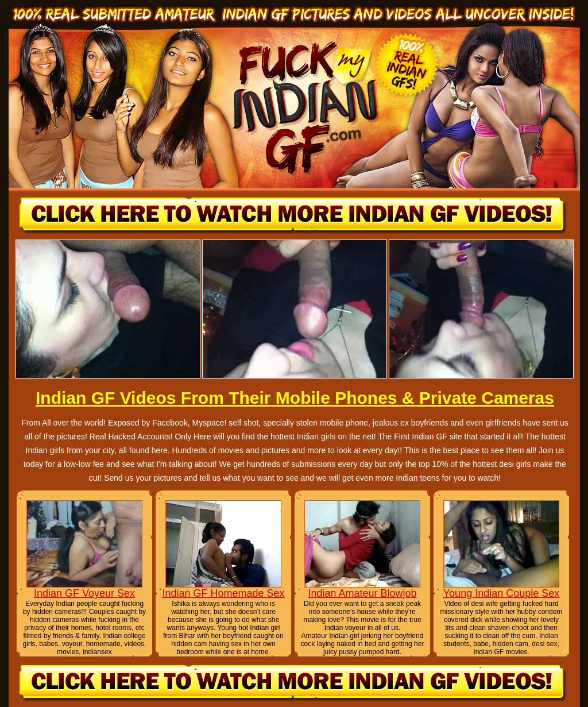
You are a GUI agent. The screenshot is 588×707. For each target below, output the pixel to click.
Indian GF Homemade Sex (223, 593)
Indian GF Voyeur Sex (84, 593)
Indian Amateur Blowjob (362, 593)
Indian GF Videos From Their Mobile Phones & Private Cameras (295, 398)
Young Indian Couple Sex (502, 593)
